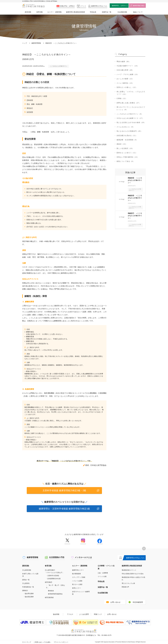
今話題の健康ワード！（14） (128, 66)
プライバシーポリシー (61, 642)
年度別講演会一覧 (28, 587)
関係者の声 (125, 587)
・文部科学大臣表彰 (52, 576)
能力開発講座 (76, 574)
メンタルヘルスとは (83, 557)
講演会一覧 (26, 580)
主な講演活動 (27, 570)
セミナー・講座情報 (54, 12)
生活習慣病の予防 (57, 557)
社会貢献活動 (122, 12)
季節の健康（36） (123, 62)
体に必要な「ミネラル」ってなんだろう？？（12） (131, 93)
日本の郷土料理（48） (125, 70)
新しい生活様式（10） (125, 148)
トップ (25, 43)
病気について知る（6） (125, 161)
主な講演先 (26, 583)
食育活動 (40, 12)
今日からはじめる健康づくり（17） (130, 118)
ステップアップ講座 (79, 577)
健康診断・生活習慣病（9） (127, 140)
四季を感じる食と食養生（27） (129, 103)
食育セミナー (76, 588)
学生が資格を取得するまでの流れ (133, 574)
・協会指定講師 (28, 597)
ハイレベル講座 (77, 581)
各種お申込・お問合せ (67, 6)
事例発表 (51, 591)
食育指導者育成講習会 (55, 594)
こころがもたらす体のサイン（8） (130, 114)
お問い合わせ (115, 602)
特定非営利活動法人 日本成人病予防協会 (33, 6)
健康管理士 (99, 6)
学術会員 (93, 12)
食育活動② (48, 582)
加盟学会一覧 (107, 12)
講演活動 (28, 12)
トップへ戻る (144, 549)
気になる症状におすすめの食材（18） (131, 122)
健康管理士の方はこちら (135, 558)
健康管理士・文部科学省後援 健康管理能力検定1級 (64, 509)
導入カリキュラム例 (128, 583)
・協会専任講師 (28, 594)
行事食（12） (122, 98)
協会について (138, 12)
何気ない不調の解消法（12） (128, 157)
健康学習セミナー (78, 570)
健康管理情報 (36, 43)
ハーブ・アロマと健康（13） (128, 74)
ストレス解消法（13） (125, 83)
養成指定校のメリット (129, 570)
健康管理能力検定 (139, 6)
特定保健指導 (138, 602)
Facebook (100, 541)
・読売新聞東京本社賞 (53, 579)
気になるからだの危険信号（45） (129, 131)
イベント (83, 6)
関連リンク (98, 614)
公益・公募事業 (103, 573)
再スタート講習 (77, 584)
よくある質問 (84, 614)
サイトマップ (27, 642)
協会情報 (56, 614)
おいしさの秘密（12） (125, 79)
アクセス (70, 614)
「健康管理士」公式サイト (119, 6)
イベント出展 (102, 576)
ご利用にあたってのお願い (42, 642)
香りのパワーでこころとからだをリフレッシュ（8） (131, 108)
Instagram (83, 541)
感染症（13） (122, 144)
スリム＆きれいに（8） (125, 127)
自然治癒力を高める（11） (127, 135)
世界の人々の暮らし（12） (127, 87)
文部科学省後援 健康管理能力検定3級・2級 (64, 490)
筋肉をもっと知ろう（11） (127, 153)
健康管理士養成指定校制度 (75, 12)
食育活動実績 (49, 597)
